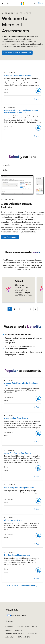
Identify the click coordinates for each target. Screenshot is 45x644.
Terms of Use (32, 633)
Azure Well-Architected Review (18, 75)
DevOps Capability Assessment (17, 555)
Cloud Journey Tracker (14, 520)
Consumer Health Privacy (14, 633)
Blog (34, 627)
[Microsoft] (23, 3)
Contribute (9, 630)
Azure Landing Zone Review (16, 418)
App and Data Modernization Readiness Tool (21, 384)
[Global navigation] (2, 3)
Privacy (18, 630)
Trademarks (9, 637)
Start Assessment (10, 237)
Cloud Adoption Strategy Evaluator (19, 487)
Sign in (41, 3)
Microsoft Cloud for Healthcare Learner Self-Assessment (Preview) (21, 111)
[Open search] (35, 3)
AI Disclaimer (9, 627)
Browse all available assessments (17, 53)
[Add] (36, 99)
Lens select (7, 165)
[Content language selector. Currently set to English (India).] (12, 610)
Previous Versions (23, 627)
